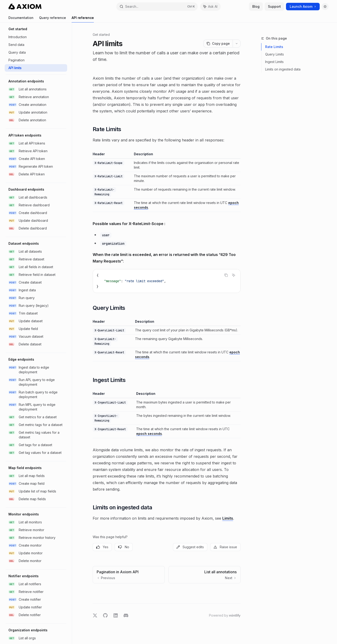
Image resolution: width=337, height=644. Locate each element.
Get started (101, 35)
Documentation (21, 19)
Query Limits (275, 54)
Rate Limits (274, 47)
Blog (256, 6)
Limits (228, 518)
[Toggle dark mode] (325, 7)
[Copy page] (218, 44)
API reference (83, 19)
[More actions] (237, 44)
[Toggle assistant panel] (210, 7)
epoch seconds (149, 434)
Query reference (53, 19)
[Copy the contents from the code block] (226, 275)
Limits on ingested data (283, 69)
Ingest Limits (274, 62)
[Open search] (157, 7)
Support (274, 6)
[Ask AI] (234, 275)
